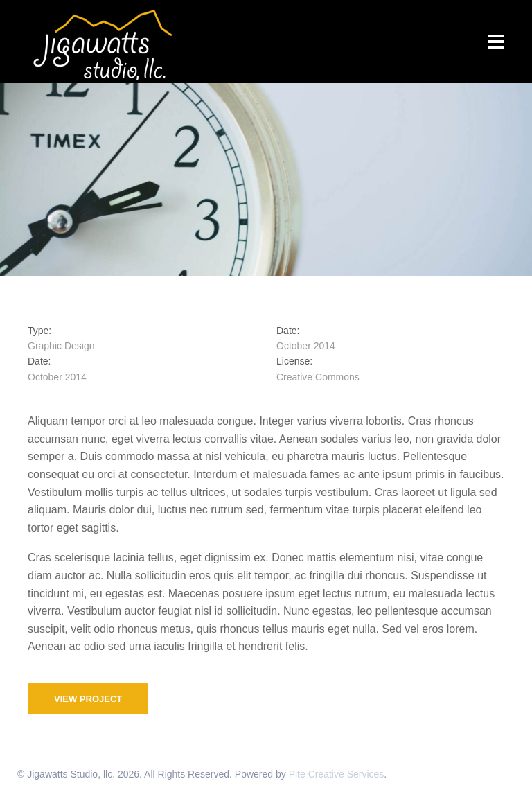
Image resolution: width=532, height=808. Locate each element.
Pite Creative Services (337, 774)
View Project (88, 699)
